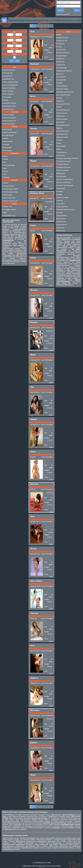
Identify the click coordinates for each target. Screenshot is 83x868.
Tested (14, 54)
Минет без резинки (9, 88)
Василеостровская (37, 328)
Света (33, 258)
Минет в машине (8, 94)
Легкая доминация (9, 165)
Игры (4, 162)
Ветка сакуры (7, 151)
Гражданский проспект (64, 71)
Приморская (61, 173)
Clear (17, 61)
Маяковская (34, 101)
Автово (33, 231)
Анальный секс (7, 73)
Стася (33, 225)
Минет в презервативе (10, 85)
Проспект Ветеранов (37, 651)
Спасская (33, 618)
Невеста (34, 678)
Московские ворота (63, 125)
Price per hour (14, 37)
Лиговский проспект (37, 748)
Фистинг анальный (9, 198)
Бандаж (5, 156)
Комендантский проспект (39, 69)
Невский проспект (36, 522)
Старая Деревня (62, 207)
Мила (33, 96)
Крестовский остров (63, 95)
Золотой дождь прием (10, 192)
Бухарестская (35, 554)
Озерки (33, 457)
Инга (32, 516)
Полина (34, 322)
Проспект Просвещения (65, 185)
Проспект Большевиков (64, 179)
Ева (32, 387)
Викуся (34, 419)
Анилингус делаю (8, 186)
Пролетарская (61, 176)
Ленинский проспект (63, 104)
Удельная (60, 213)
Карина (34, 743)
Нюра (33, 775)
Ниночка (34, 484)
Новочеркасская (62, 134)
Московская (60, 122)
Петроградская (61, 152)
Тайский (5, 138)
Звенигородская (62, 86)
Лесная (59, 107)
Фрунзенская (61, 219)
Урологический (7, 141)
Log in (77, 10)
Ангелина (35, 710)
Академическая (62, 41)
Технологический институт (39, 780)
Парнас (59, 149)
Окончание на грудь (9, 103)
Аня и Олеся (36, 581)
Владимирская (35, 37)
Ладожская (60, 101)
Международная (62, 119)
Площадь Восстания (37, 166)
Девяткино (60, 74)
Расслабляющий (8, 135)
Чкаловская (60, 228)
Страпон (5, 183)
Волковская (60, 59)
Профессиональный (9, 132)
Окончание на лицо (9, 106)
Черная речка (61, 222)
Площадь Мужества (63, 167)
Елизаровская (61, 80)
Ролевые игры (7, 207)
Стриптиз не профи (9, 118)
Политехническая (62, 170)
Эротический (7, 147)
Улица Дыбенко (36, 360)
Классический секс (9, 70)
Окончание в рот (8, 109)
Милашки (35, 64)
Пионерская (60, 155)
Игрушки (5, 100)
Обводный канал (36, 683)
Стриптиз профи (8, 115)
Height (14, 43)
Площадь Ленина (62, 164)
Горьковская (61, 65)
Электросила (61, 231)
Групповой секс (8, 76)
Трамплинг (6, 177)
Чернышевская (35, 392)
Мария (33, 161)
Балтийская (60, 44)
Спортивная (60, 204)
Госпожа (5, 159)
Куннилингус (7, 97)
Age (15, 32)
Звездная (59, 83)
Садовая (59, 194)
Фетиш (4, 174)
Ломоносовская (36, 586)
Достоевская (61, 77)
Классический (7, 129)
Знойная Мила (37, 193)
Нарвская (60, 128)
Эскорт (5, 213)
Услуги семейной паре (10, 82)
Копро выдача (7, 195)
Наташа (34, 290)
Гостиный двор (61, 68)
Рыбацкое (60, 191)
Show (12, 61)
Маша (33, 355)
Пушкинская (60, 188)
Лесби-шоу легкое (8, 124)
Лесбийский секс (8, 79)
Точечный (6, 144)
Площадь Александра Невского (67, 158)
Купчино (59, 98)
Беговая (59, 47)
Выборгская (34, 134)
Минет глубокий (8, 91)
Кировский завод (62, 89)
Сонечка (34, 613)
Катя (32, 32)
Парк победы (61, 146)
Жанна (33, 549)
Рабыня (5, 171)
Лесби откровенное (9, 121)
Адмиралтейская (62, 38)
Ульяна (34, 129)
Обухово (59, 140)
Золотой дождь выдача (10, 189)
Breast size (14, 49)
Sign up (60, 10)
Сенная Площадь (62, 197)
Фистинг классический (10, 201)
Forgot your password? (63, 14)
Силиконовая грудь (9, 216)
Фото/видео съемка (9, 210)
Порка (4, 168)
